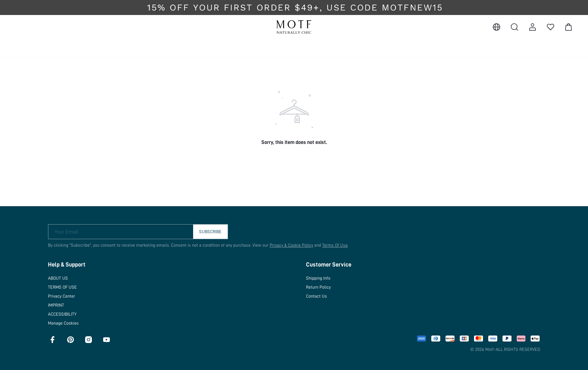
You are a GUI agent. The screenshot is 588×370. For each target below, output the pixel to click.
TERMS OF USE (62, 287)
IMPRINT (56, 305)
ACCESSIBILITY (62, 314)
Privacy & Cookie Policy (291, 245)
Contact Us (316, 296)
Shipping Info (318, 278)
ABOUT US (58, 278)
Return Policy (318, 287)
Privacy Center (61, 296)
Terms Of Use (335, 245)
